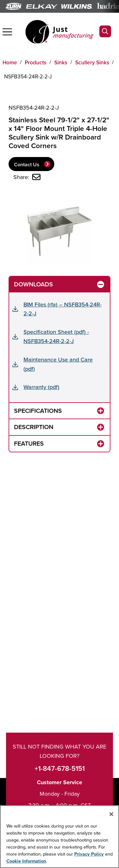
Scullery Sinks (92, 62)
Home (10, 62)
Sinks (61, 62)
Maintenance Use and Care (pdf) (58, 364)
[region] (60, 837)
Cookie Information (26, 861)
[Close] (111, 814)
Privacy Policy (89, 854)
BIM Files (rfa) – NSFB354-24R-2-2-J (63, 309)
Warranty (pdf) (41, 387)
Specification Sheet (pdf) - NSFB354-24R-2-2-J (56, 336)
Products (36, 62)
